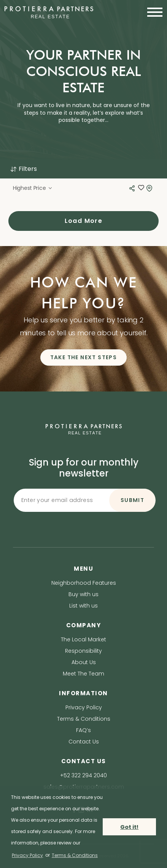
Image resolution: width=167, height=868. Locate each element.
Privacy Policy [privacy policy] (27, 855)
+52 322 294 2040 (83, 775)
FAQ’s (83, 730)
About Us (84, 662)
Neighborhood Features (84, 583)
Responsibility (83, 651)
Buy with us (83, 594)
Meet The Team (83, 674)
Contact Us (84, 742)
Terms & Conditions (84, 719)
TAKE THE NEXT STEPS (84, 357)
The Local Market (83, 639)
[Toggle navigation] (153, 12)
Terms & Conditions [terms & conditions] (75, 855)
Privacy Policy (84, 707)
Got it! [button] (129, 827)
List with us (83, 606)
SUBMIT (132, 500)
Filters (23, 169)
